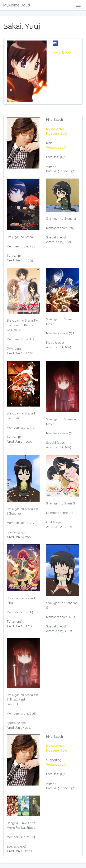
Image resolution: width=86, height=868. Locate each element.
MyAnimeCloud (16, 5)
